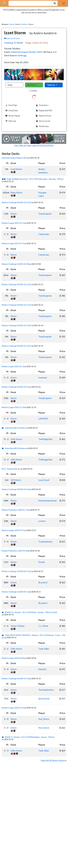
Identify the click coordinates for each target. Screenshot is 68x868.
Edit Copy (10, 121)
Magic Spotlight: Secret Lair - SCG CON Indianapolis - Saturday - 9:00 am (35, 179)
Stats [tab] (10, 85)
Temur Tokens (18, 626)
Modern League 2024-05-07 (13, 530)
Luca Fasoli (44, 480)
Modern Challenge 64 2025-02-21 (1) (16, 284)
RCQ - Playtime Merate (11, 469)
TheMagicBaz (45, 439)
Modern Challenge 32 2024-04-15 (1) (16, 571)
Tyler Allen (44, 649)
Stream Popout (12, 116)
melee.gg (22, 55)
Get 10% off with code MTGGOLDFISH (34, 146)
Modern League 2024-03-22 (13, 708)
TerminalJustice (46, 690)
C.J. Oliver (43, 626)
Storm (14, 214)
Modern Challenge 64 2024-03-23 (15, 679)
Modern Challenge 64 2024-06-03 (15, 489)
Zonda (42, 562)
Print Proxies (42, 126)
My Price (31, 85)
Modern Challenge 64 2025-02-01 (15, 387)
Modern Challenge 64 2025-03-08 (15, 264)
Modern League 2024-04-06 (13, 658)
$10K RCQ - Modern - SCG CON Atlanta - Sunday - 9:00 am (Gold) (31, 612)
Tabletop (51, 85)
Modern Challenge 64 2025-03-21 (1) (16, 202)
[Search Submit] (55, 3)
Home (12, 24)
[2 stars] (4, 179)
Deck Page (11, 105)
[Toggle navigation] (64, 3)
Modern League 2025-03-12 (13, 223)
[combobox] (28, 3)
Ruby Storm (16, 192)
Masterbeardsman (48, 500)
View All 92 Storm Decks (53, 760)
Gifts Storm (16, 439)
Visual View (11, 111)
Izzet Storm (16, 169)
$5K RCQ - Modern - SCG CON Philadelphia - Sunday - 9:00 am (30, 737)
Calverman (44, 234)
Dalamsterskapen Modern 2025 (26, 52)
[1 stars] (3, 428)
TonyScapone (45, 214)
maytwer (43, 377)
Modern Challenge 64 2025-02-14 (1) (16, 325)
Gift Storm (16, 480)
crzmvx (42, 521)
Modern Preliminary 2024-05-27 (15, 510)
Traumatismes (45, 541)
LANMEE (43, 418)
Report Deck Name (12, 38)
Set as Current (43, 121)
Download (47, 105)
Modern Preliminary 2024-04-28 (15, 551)
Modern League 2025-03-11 (13, 243)
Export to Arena (43, 116)
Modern (24, 24)
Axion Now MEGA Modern (15, 428)
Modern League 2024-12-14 (13, 407)
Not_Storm (44, 719)
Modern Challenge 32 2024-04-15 (15, 592)
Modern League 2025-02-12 (13, 366)
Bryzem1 (43, 582)
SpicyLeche (44, 698)
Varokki (42, 669)
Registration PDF (44, 111)
